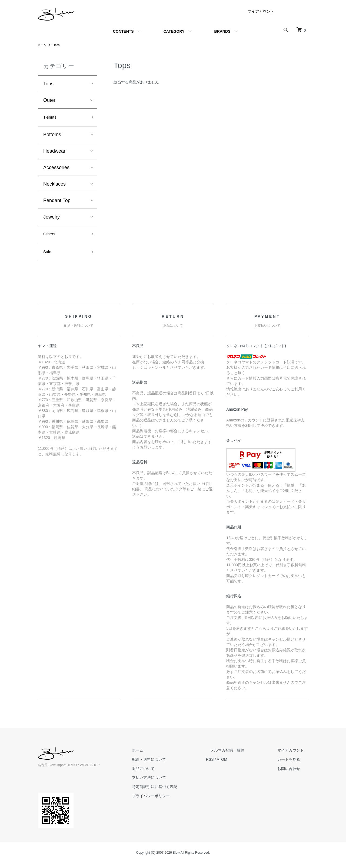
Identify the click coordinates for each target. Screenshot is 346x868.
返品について (165, 773)
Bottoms (52, 136)
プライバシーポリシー (172, 800)
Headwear (54, 152)
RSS (227, 764)
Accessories (56, 169)
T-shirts (51, 118)
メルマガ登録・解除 (240, 755)
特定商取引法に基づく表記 (176, 791)
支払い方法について (171, 782)
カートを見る (293, 764)
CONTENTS (123, 31)
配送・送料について (171, 764)
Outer (49, 100)
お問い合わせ (293, 773)
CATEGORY (174, 31)
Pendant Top (57, 202)
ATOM (239, 764)
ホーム (43, 45)
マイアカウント (261, 11)
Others (51, 236)
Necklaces (54, 185)
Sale (48, 256)
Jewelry (51, 218)
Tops (59, 45)
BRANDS (222, 31)
